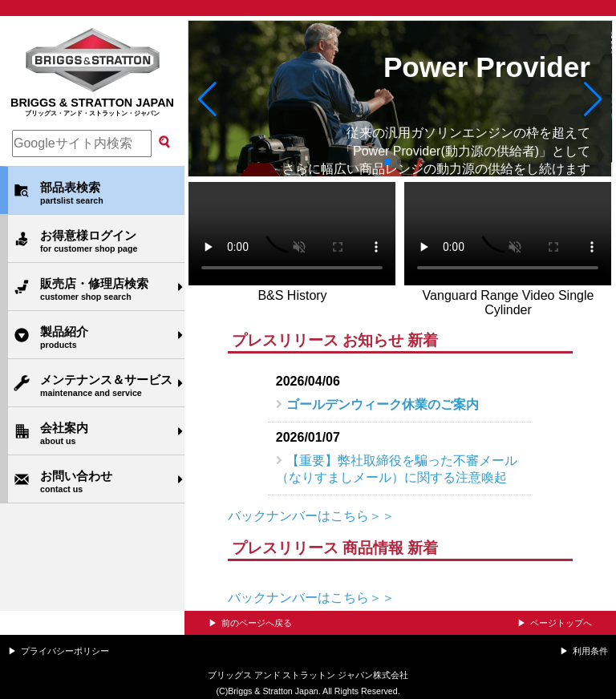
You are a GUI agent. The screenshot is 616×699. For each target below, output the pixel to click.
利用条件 (590, 651)
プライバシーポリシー (65, 651)
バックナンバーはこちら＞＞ (311, 516)
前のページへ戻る (257, 623)
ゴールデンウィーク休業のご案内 (383, 404)
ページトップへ (561, 623)
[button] (207, 99)
